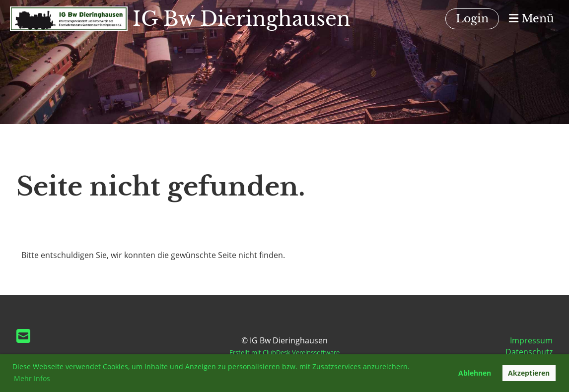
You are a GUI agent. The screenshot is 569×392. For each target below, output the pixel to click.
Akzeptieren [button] (529, 373)
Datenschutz (529, 352)
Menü (532, 19)
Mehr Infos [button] (32, 378)
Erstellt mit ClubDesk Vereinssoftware (284, 352)
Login (472, 19)
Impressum (531, 340)
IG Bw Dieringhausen (242, 19)
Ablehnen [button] (475, 373)
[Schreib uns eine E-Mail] (23, 336)
